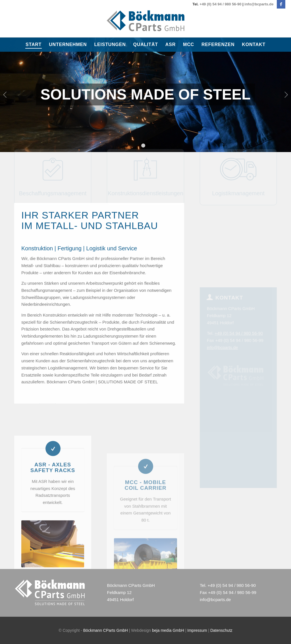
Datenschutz (221, 630)
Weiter (286, 95)
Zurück (5, 95)
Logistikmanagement (238, 168)
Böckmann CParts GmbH (106, 630)
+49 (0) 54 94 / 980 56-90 (220, 4)
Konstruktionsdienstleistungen (145, 168)
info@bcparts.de (259, 4)
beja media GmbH (168, 630)
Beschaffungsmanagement (53, 168)
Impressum (197, 630)
